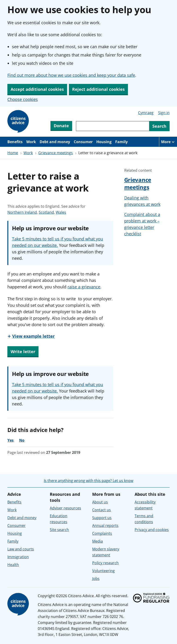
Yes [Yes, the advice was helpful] (10, 440)
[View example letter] (31, 336)
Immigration (18, 557)
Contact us (102, 510)
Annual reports (105, 526)
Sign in (164, 113)
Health (13, 565)
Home (13, 153)
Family (121, 142)
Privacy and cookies (152, 530)
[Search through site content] (112, 126)
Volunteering (103, 571)
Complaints (102, 533)
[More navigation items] (168, 142)
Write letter (23, 352)
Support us (102, 518)
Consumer (83, 142)
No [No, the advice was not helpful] (22, 440)
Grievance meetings (56, 153)
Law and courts (21, 549)
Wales (61, 212)
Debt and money (55, 142)
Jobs (96, 579)
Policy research (105, 563)
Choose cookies (23, 99)
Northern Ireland (22, 212)
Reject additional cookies (98, 89)
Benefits (15, 142)
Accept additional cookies (37, 89)
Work (31, 142)
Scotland (46, 212)
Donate (61, 126)
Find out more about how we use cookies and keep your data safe (71, 75)
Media (97, 541)
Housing (104, 142)
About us (100, 502)
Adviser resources (65, 508)
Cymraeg (146, 113)
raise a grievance (84, 287)
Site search (59, 530)
